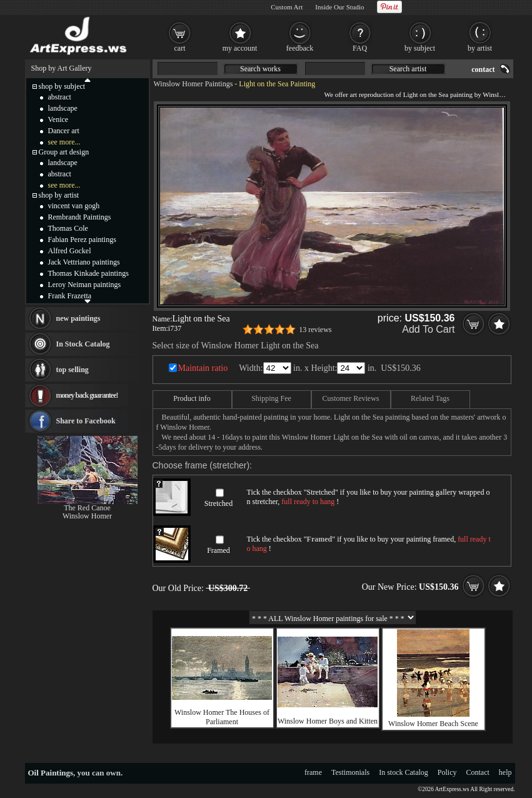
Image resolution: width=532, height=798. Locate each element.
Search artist (408, 69)
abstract (60, 97)
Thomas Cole (68, 228)
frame (313, 772)
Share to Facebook (86, 421)
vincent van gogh (74, 206)
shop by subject (62, 86)
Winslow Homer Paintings (193, 84)
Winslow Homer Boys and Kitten (328, 721)
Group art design (64, 152)
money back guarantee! (87, 395)
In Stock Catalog (83, 344)
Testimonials (350, 772)
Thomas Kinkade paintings (88, 273)
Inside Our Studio (339, 7)
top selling (73, 370)
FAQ (360, 48)
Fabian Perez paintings (82, 240)
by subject (420, 48)
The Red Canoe (87, 508)
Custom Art (287, 7)
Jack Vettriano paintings (84, 262)
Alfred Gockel (70, 251)
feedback (300, 48)
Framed (218, 550)
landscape (63, 108)
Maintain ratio (203, 368)
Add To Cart (428, 329)
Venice (58, 119)
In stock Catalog (404, 772)
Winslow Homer (87, 516)
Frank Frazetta (70, 296)
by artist (480, 48)
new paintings (78, 318)
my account (240, 48)
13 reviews (315, 330)
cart (180, 48)
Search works (260, 69)
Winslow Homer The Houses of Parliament (222, 717)
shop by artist (59, 195)
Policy (447, 772)
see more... (64, 142)
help (505, 772)
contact (483, 69)
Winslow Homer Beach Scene (433, 724)
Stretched (218, 503)
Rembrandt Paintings (80, 217)
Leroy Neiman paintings (85, 285)
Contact (478, 772)
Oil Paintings (51, 773)
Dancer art (64, 131)
